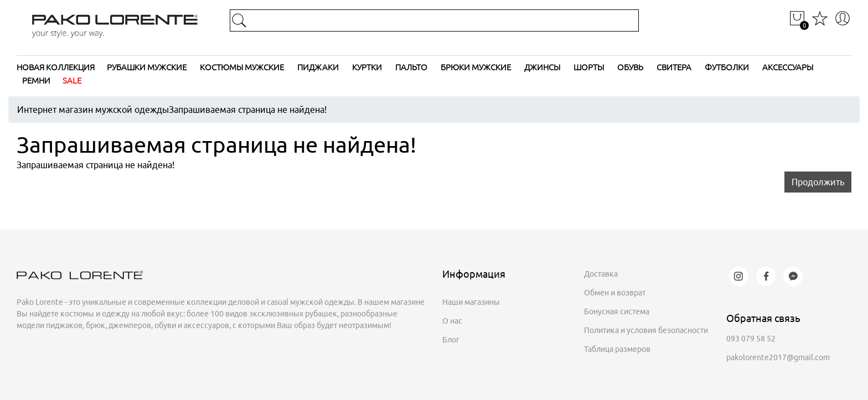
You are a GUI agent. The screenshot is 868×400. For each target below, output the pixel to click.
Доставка (601, 274)
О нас (452, 321)
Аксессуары (788, 67)
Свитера (674, 67)
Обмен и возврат (615, 293)
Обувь (630, 67)
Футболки (727, 67)
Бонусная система (617, 311)
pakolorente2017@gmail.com (778, 357)
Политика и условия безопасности (646, 330)
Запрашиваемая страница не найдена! (248, 110)
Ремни (36, 80)
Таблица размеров (617, 349)
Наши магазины (471, 302)
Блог (451, 340)
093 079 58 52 (751, 339)
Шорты (589, 67)
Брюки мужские (476, 67)
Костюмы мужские (242, 67)
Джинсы (542, 67)
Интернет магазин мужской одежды (93, 110)
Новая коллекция (56, 67)
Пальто (411, 67)
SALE (72, 80)
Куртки (367, 67)
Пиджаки (318, 67)
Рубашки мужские (147, 67)
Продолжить (818, 182)
